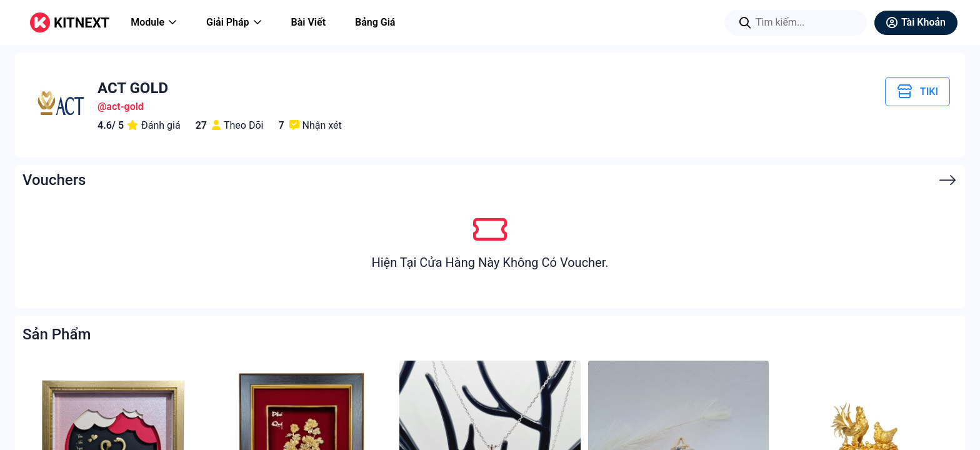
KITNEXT (82, 23)
